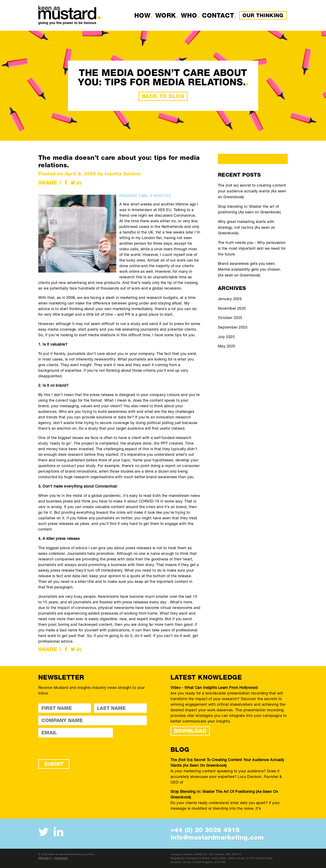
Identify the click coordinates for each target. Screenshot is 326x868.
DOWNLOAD (190, 731)
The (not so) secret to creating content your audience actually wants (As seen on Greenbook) (252, 191)
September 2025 (233, 327)
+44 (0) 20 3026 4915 (205, 830)
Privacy (45, 859)
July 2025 (226, 337)
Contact (218, 15)
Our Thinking (263, 15)
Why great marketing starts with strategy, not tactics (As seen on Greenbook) (247, 227)
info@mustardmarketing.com (217, 837)
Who (189, 15)
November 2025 (232, 308)
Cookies (61, 859)
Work (166, 15)
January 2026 (230, 299)
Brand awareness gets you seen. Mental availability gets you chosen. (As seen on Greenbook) (250, 269)
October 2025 (230, 318)
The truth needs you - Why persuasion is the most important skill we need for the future (252, 248)
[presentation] (70, 748)
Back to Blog (163, 96)
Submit (54, 764)
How (142, 15)
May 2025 (227, 346)
